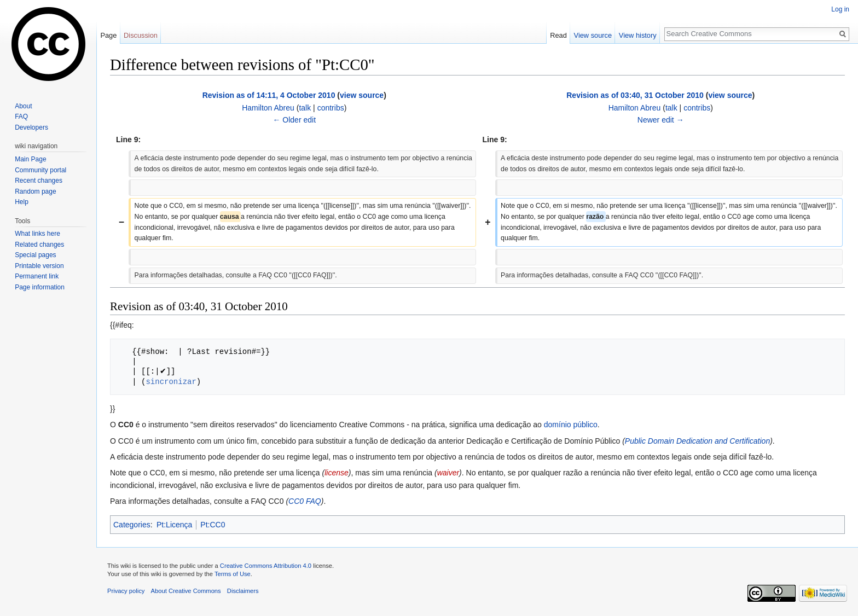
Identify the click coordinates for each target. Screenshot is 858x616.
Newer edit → (661, 120)
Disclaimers (243, 591)
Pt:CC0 (213, 525)
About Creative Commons (186, 591)
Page (108, 35)
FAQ (21, 117)
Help (22, 202)
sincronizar (171, 382)
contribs (331, 108)
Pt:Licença (174, 525)
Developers (31, 127)
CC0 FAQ (305, 501)
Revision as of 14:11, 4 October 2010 (269, 95)
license (337, 473)
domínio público (571, 425)
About (23, 106)
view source (362, 95)
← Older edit (294, 120)
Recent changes (39, 181)
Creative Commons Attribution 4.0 (266, 566)
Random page (35, 191)
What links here (37, 234)
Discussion (141, 35)
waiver (448, 473)
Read (558, 35)
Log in (840, 9)
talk (305, 108)
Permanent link (37, 276)
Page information (40, 287)
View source (593, 35)
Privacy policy (126, 591)
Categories (132, 525)
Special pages (35, 255)
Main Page (30, 159)
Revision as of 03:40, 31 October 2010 (635, 95)
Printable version (39, 266)
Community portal (40, 170)
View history (638, 35)
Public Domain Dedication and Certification (697, 441)
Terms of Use (233, 574)
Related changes (39, 245)
